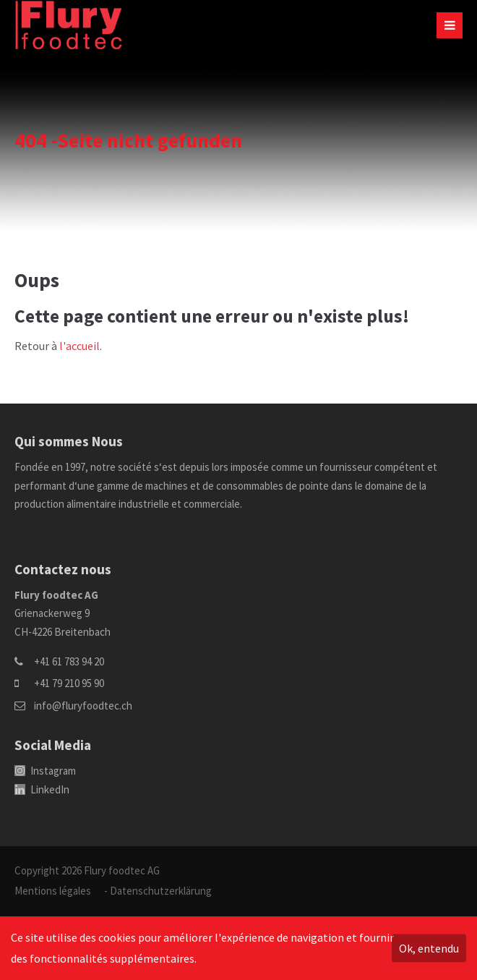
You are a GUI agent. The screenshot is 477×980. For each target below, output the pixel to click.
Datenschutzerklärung (161, 891)
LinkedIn (42, 789)
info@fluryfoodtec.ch (83, 706)
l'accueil (79, 346)
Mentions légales (53, 891)
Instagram (45, 771)
